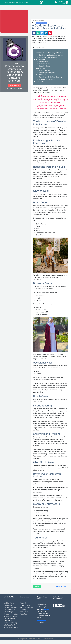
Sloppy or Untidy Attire (47, 79)
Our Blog (23, 610)
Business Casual (45, 64)
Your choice (40, 81)
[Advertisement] (50, 14)
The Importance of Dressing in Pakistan (50, 53)
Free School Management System (16, 2)
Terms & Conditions (27, 607)
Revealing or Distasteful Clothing (50, 77)
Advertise (23, 614)
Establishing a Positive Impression (51, 55)
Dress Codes (43, 62)
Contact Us (24, 612)
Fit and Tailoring (45, 70)
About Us (23, 603)
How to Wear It (41, 68)
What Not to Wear (42, 75)
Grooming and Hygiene (47, 73)
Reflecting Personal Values (48, 57)
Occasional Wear (45, 66)
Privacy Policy (25, 605)
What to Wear (41, 59)
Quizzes (47, 609)
